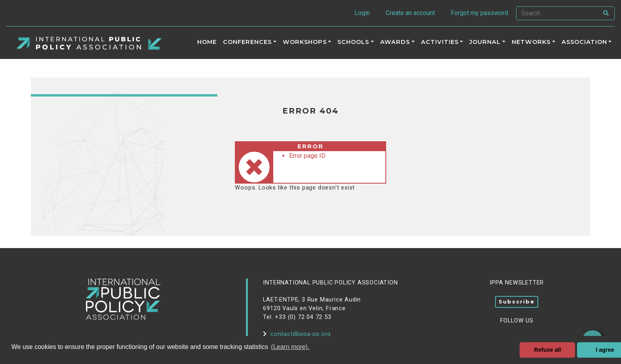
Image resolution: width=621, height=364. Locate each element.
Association (584, 42)
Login (362, 13)
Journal (485, 42)
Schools (353, 42)
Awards (395, 42)
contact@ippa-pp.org (297, 334)
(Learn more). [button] (290, 347)
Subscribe (517, 301)
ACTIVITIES (440, 42)
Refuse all (547, 350)
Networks (531, 42)
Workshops (305, 42)
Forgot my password (479, 13)
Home (207, 42)
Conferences (247, 42)
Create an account (410, 13)
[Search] (557, 13)
